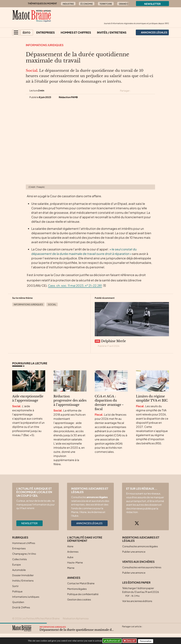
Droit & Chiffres (21, 607)
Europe (17, 564)
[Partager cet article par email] (153, 91)
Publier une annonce (134, 552)
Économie (87, 4)
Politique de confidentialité (83, 594)
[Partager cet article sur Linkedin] (147, 91)
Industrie (68, 4)
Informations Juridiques (45, 45)
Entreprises (45, 32)
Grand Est (125, 4)
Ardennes (73, 552)
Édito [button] (27, 33)
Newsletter (152, 4)
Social (52, 304)
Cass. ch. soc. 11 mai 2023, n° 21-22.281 (75, 286)
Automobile (19, 570)
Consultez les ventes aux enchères (142, 567)
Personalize (147, 641)
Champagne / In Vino (24, 554)
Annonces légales (89, 523)
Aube (70, 557)
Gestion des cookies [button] (79, 599)
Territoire (106, 4)
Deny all (131, 641)
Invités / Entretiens (112, 32)
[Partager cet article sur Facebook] (141, 91)
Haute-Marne (75, 562)
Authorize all (112, 641)
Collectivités (20, 559)
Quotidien (18, 602)
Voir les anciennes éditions (137, 601)
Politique (17, 591)
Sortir (15, 586)
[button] (16, 32)
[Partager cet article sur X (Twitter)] (135, 91)
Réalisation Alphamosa (76, 618)
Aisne (70, 546)
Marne (71, 568)
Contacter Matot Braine (81, 583)
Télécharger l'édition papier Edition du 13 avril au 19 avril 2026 (141, 592)
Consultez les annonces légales (140, 546)
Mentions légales (77, 589)
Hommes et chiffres (76, 32)
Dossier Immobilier (23, 575)
